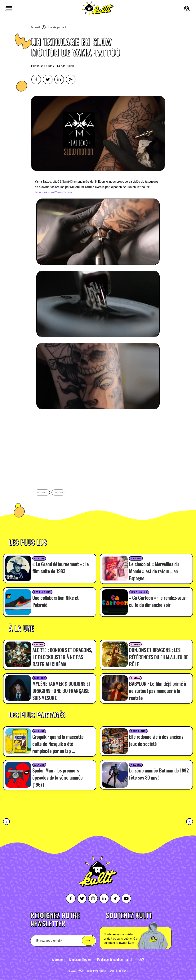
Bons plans (138, 731)
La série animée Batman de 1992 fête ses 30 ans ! (159, 774)
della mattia (122, 971)
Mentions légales (80, 959)
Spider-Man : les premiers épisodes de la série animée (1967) (58, 777)
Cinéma (39, 644)
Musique (40, 678)
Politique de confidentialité (115, 959)
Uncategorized (57, 27)
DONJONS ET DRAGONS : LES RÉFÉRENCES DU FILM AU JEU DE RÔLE (159, 657)
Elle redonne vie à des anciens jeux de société (156, 740)
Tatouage (42, 492)
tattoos (58, 492)
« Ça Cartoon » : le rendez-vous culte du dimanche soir (157, 601)
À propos (58, 959)
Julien (70, 66)
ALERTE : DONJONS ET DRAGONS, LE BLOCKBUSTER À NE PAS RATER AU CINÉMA (62, 657)
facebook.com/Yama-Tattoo (53, 192)
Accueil (35, 27)
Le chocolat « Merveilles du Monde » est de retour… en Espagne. (154, 571)
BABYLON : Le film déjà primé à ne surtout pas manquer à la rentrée (158, 691)
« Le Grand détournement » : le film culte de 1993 (60, 567)
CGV (141, 959)
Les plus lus (42, 592)
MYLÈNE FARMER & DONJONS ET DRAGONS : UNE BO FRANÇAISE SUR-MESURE (62, 691)
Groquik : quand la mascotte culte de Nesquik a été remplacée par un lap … (58, 744)
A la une (39, 559)
